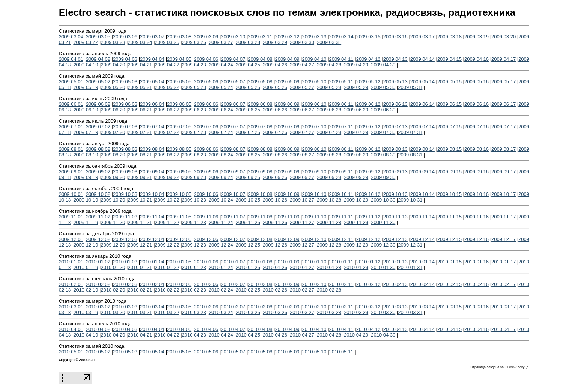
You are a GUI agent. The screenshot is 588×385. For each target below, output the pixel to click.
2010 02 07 (233, 284)
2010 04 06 (206, 329)
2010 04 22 (167, 335)
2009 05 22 (167, 87)
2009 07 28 (329, 132)
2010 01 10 (314, 262)
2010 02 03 (125, 284)
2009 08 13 (395, 149)
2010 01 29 (356, 267)
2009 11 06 (206, 217)
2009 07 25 (248, 132)
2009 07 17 (503, 127)
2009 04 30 (383, 65)
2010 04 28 (329, 335)
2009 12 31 (410, 245)
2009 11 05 (179, 217)
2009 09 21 (140, 177)
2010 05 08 (260, 352)
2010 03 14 (422, 307)
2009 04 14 (422, 59)
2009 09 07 (233, 172)
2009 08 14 (422, 149)
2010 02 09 (287, 284)
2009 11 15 (449, 217)
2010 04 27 (302, 335)
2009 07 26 (275, 132)
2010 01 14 (422, 262)
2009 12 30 (383, 245)
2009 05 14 (422, 82)
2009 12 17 (503, 239)
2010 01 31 (410, 267)
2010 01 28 (329, 267)
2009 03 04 (71, 37)
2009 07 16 (476, 127)
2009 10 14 (422, 194)
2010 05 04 (152, 352)
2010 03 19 (86, 312)
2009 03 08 (179, 37)
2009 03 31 (329, 42)
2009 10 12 (368, 194)
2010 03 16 (476, 307)
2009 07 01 (71, 127)
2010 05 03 (125, 352)
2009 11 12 (368, 217)
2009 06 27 (302, 110)
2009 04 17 (503, 59)
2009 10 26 (275, 200)
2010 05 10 (314, 352)
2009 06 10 (314, 104)
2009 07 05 (179, 127)
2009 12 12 (368, 239)
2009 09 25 (248, 177)
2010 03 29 (356, 312)
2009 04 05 (179, 59)
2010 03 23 (194, 312)
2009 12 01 (71, 239)
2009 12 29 (356, 245)
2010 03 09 (287, 307)
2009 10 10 (314, 194)
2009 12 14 (422, 239)
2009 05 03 (125, 82)
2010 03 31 (410, 312)
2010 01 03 (125, 262)
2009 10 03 (125, 194)
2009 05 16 (476, 82)
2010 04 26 (275, 335)
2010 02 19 (86, 290)
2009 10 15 (449, 194)
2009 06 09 (287, 104)
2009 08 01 (71, 149)
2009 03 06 (125, 37)
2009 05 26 (275, 87)
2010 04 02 (98, 329)
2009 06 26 (275, 110)
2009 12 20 (113, 245)
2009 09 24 (221, 177)
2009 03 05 (98, 37)
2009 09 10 (314, 172)
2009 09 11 (341, 172)
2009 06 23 (194, 110)
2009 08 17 (503, 149)
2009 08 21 (140, 155)
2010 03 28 (329, 312)
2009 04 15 (449, 59)
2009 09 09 (287, 172)
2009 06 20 (113, 110)
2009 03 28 (248, 42)
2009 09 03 (125, 172)
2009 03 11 (260, 37)
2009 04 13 (395, 59)
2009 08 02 (98, 149)
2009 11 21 (140, 222)
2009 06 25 (248, 110)
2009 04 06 (206, 59)
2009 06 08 (260, 104)
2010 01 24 (221, 267)
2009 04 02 (98, 59)
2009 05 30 (383, 87)
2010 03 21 (140, 312)
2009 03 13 (314, 37)
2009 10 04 (152, 194)
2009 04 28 (329, 65)
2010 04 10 (314, 329)
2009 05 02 (98, 82)
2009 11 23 (194, 222)
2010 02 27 (302, 290)
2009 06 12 (368, 104)
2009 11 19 (86, 222)
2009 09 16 (476, 172)
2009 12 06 (206, 239)
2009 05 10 (314, 82)
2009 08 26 (275, 155)
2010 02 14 (422, 284)
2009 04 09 (287, 59)
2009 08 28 (329, 155)
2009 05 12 (368, 82)
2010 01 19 (86, 267)
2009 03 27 (221, 42)
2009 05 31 (410, 87)
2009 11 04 (152, 217)
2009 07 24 (221, 132)
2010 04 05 (179, 329)
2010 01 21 (140, 267)
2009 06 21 (140, 110)
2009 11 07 (233, 217)
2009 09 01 (71, 172)
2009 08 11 (341, 149)
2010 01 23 (194, 267)
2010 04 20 (113, 335)
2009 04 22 (167, 65)
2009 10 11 (341, 194)
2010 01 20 (113, 267)
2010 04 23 (194, 335)
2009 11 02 (98, 217)
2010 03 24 (221, 312)
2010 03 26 (275, 312)
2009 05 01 (71, 82)
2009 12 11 (341, 239)
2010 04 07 (233, 329)
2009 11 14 (422, 217)
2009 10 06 (206, 194)
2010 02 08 (260, 284)
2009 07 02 (98, 127)
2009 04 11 (341, 59)
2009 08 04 (152, 149)
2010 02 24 (221, 290)
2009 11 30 (383, 222)
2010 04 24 (221, 335)
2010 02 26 (275, 290)
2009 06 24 (221, 110)
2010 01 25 (248, 267)
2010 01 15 (449, 262)
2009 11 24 (221, 222)
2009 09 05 (179, 172)
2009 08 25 (248, 155)
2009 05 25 (248, 87)
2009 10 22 (167, 200)
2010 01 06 (206, 262)
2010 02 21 (140, 290)
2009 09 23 (194, 177)
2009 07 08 (260, 127)
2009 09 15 (449, 172)
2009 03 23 (113, 42)
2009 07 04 (152, 127)
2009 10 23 (194, 200)
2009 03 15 (368, 37)
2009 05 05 (179, 82)
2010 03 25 (248, 312)
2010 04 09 (287, 329)
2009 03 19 (476, 37)
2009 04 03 (125, 59)
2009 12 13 (395, 239)
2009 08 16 (476, 149)
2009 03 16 (395, 37)
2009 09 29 (356, 177)
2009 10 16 (476, 194)
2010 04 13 (395, 329)
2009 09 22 (167, 177)
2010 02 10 (314, 284)
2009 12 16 (476, 239)
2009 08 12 (368, 149)
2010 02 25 (248, 290)
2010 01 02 (98, 262)
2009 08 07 (233, 149)
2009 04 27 (302, 65)
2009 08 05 (179, 149)
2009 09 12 (368, 172)
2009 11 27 (302, 222)
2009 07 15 (449, 127)
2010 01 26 (275, 267)
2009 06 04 (152, 104)
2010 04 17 (503, 329)
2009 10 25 (248, 200)
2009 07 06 (206, 127)
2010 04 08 (260, 329)
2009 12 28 (329, 245)
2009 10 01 (71, 194)
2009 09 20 (113, 177)
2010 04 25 (248, 335)
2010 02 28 (329, 290)
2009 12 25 (248, 245)
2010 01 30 (383, 267)
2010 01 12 (368, 262)
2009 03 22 (86, 42)
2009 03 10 (233, 37)
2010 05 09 (287, 352)
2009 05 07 (233, 82)
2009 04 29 (356, 65)
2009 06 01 (71, 104)
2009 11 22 (167, 222)
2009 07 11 (341, 127)
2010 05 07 (233, 352)
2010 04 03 (125, 329)
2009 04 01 (71, 59)
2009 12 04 (152, 239)
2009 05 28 (329, 87)
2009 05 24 (221, 87)
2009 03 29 (275, 42)
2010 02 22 (167, 290)
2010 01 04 (152, 262)
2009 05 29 (356, 87)
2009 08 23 (194, 155)
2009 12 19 (86, 245)
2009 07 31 (410, 132)
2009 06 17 (503, 104)
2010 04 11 (341, 329)
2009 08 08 (260, 149)
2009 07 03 (125, 127)
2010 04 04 (152, 329)
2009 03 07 (152, 37)
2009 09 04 (152, 172)
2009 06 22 (167, 110)
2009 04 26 (275, 65)
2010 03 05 (179, 307)
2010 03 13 (395, 307)
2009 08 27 (302, 155)
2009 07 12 (368, 127)
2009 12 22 (167, 245)
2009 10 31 (410, 200)
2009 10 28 (329, 200)
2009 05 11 (341, 82)
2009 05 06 (206, 82)
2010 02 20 (113, 290)
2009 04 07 (233, 59)
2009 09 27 (302, 177)
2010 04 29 (356, 335)
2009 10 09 (287, 194)
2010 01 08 (260, 262)
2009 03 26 (194, 42)
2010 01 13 (395, 262)
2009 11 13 (395, 217)
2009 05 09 (287, 82)
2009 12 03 (125, 239)
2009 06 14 (422, 104)
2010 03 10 (314, 307)
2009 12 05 (179, 239)
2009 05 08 (260, 82)
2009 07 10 (314, 127)
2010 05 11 (341, 352)
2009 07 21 (140, 132)
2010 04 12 (368, 329)
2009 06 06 (206, 104)
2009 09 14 (422, 172)
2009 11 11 (341, 217)
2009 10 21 (140, 200)
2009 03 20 (503, 37)
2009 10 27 (302, 200)
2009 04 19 (86, 65)
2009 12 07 (233, 239)
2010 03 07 (233, 307)
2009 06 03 (125, 104)
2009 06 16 (476, 104)
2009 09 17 (503, 172)
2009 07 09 (287, 127)
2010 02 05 (179, 284)
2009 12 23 (194, 245)
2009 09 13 (395, 172)
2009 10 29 (356, 200)
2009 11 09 (287, 217)
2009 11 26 (275, 222)
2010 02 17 (503, 284)
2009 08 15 (449, 149)
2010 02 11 (341, 284)
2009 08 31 (410, 155)
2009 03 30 (302, 42)
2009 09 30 (383, 177)
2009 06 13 (395, 104)
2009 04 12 (368, 59)
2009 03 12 (287, 37)
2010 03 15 (449, 307)
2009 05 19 (86, 87)
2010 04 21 (140, 335)
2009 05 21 (140, 87)
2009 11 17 (503, 217)
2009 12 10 (314, 239)
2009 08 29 (356, 155)
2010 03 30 (383, 312)
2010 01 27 (302, 267)
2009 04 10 (314, 59)
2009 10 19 (86, 200)
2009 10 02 (98, 194)
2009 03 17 (422, 37)
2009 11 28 (329, 222)
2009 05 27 (302, 87)
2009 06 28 (329, 110)
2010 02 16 (476, 284)
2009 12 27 (302, 245)
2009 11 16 (476, 217)
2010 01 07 (233, 262)
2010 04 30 (383, 335)
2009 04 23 (194, 65)
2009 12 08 (260, 239)
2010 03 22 (167, 312)
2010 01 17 (503, 262)
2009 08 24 (221, 155)
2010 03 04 (152, 307)
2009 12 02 (98, 239)
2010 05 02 (98, 352)
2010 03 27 (302, 312)
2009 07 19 (86, 132)
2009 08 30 (383, 155)
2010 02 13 (395, 284)
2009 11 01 (71, 217)
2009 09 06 (206, 172)
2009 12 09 (287, 239)
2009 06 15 (449, 104)
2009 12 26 (275, 245)
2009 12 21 (140, 245)
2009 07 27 (302, 132)
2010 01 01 (71, 262)
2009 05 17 (503, 82)
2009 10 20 (113, 200)
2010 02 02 (98, 284)
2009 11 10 (314, 217)
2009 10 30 (383, 200)
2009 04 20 (113, 65)
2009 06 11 (341, 104)
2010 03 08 (260, 307)
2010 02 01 (71, 284)
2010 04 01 (71, 329)
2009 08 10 (314, 149)
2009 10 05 (179, 194)
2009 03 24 (140, 42)
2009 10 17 (503, 194)
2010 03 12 (368, 307)
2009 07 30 (383, 132)
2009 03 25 (167, 42)
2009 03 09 (206, 37)
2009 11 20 (113, 222)
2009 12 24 (221, 245)
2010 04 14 (422, 329)
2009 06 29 (356, 110)
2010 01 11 (341, 262)
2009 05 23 (194, 87)
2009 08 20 (113, 155)
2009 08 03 (125, 149)
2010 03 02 (98, 307)
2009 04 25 (248, 65)
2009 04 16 (476, 59)
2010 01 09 (287, 262)
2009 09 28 (329, 177)
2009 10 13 (395, 194)
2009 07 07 (233, 127)
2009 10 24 (221, 200)
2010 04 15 (449, 329)
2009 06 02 (98, 104)
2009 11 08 (260, 217)
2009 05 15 (449, 82)
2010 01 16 (476, 262)
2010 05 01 (71, 352)
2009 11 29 (356, 222)
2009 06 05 (179, 104)
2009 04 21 (140, 65)
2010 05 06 (206, 352)
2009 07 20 (113, 132)
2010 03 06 (206, 307)
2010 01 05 (179, 262)
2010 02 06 (206, 284)
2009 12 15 (449, 239)
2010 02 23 (194, 290)
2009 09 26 (275, 177)
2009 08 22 (167, 155)
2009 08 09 (287, 149)
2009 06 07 (233, 104)
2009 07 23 (194, 132)
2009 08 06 (206, 149)
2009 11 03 (125, 217)
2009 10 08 (260, 194)
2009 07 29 (356, 132)
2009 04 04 (152, 59)
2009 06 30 (383, 110)
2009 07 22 (167, 132)
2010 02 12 (368, 284)
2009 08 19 (86, 155)
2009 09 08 (260, 172)
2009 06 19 (86, 110)
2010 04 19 (86, 335)
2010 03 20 (113, 312)
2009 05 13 (395, 82)
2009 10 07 (233, 194)
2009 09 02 (98, 172)
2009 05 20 (113, 87)
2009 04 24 (221, 65)
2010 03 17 (503, 307)
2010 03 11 (341, 307)
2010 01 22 (167, 267)
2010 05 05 (179, 352)
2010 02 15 (449, 284)
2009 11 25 (248, 222)
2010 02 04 (152, 284)
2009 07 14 (422, 127)
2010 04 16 (476, 329)
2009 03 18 (449, 37)
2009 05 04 (152, 82)
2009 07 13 (395, 127)
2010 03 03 (125, 307)
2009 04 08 (260, 59)
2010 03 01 (71, 307)
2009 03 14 (341, 37)
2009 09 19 (86, 177)
